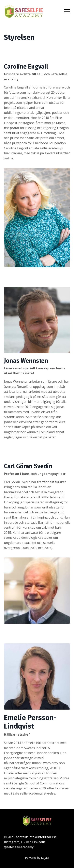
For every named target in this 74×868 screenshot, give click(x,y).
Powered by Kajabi (37, 858)
